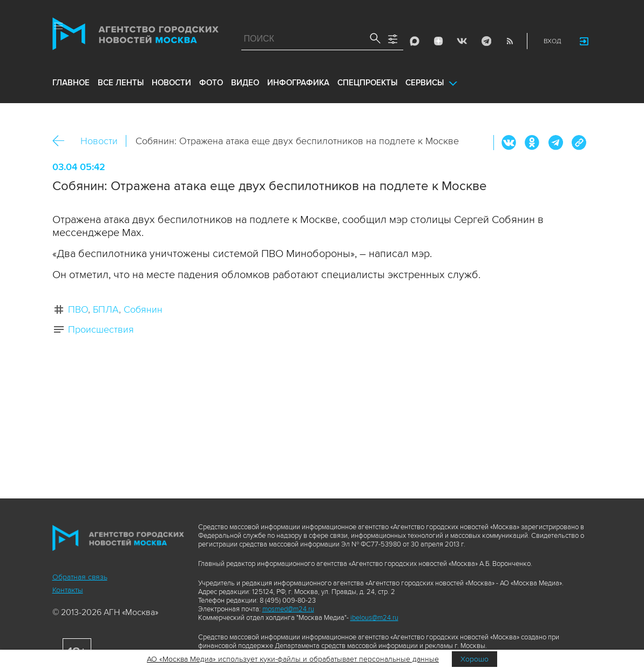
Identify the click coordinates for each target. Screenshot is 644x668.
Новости (99, 141)
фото (211, 83)
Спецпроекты (367, 83)
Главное (71, 83)
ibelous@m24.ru (374, 618)
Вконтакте (509, 143)
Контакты (68, 590)
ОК (532, 143)
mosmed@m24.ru (288, 609)
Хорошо (474, 659)
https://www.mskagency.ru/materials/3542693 (579, 143)
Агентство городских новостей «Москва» (135, 36)
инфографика (298, 83)
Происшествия (101, 329)
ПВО (78, 309)
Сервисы (425, 83)
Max (415, 41)
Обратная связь (80, 577)
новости (171, 83)
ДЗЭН (438, 41)
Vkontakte (462, 41)
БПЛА (106, 309)
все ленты (121, 83)
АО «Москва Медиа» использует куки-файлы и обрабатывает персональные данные (293, 659)
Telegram (486, 41)
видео (245, 83)
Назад (62, 141)
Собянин (143, 309)
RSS (510, 41)
